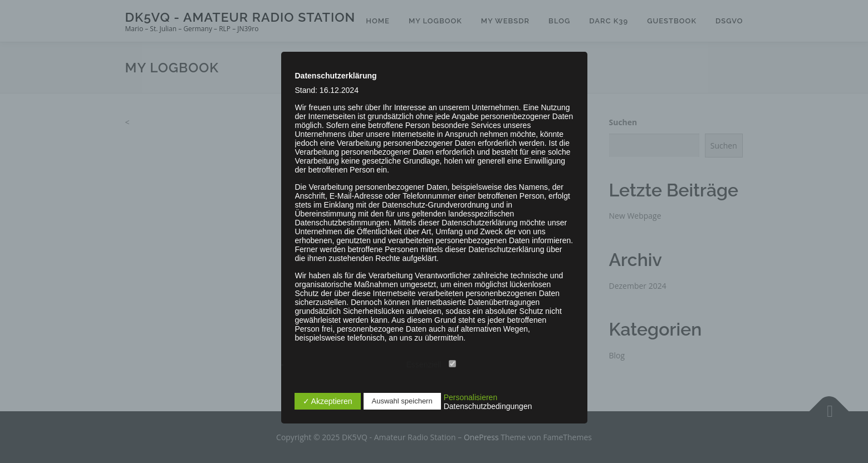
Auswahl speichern (402, 401)
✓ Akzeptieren (328, 401)
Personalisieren (471, 397)
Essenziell (431, 365)
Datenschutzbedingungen (488, 406)
